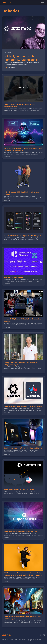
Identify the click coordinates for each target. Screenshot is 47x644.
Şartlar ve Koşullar (23, 639)
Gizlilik (11, 639)
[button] (43, 2)
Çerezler (16, 639)
